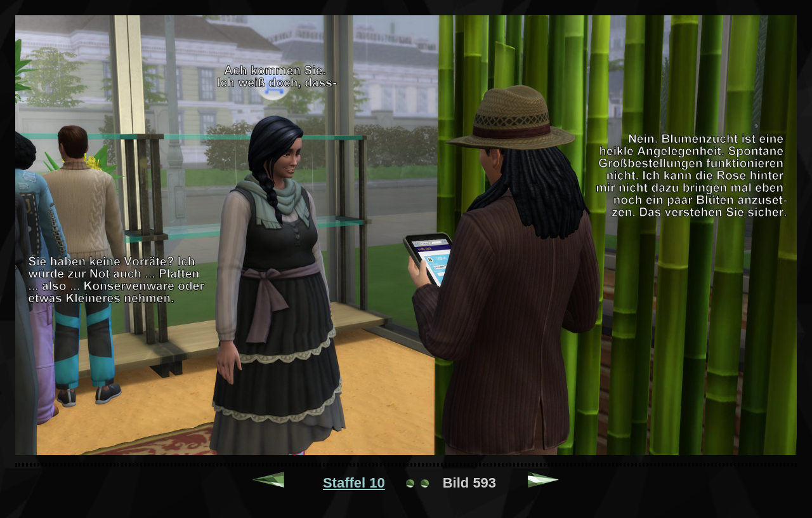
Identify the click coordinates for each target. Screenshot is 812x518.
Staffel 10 (354, 483)
